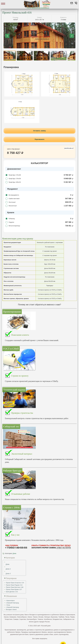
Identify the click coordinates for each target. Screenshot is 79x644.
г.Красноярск (10, 600)
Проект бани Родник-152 (14, 585)
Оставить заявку (39, 131)
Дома (14, 553)
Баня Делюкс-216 (12, 591)
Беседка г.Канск (11, 609)
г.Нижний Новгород (12, 602)
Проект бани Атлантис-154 (15, 582)
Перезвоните (39, 139)
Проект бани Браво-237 (14, 589)
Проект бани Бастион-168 (15, 587)
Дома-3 (8, 573)
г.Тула (8, 605)
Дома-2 (8, 569)
